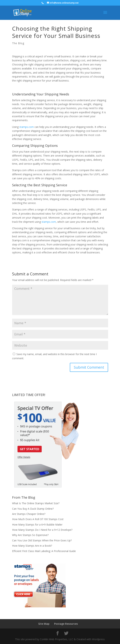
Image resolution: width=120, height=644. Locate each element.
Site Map (44, 624)
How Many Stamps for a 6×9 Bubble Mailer (37, 525)
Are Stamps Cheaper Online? (29, 514)
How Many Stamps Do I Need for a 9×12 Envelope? (42, 530)
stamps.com (27, 127)
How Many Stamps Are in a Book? (32, 546)
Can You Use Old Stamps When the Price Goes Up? (42, 540)
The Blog (18, 43)
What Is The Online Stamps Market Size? (36, 503)
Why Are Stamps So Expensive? (30, 535)
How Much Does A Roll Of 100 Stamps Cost (38, 519)
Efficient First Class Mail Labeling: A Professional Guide (44, 551)
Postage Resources (66, 624)
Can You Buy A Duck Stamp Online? (33, 509)
